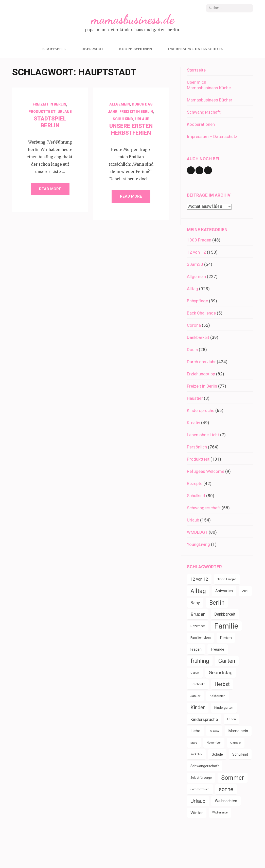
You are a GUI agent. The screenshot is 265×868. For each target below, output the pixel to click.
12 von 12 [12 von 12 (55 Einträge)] (199, 579)
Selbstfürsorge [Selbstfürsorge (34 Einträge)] (201, 778)
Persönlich (197, 447)
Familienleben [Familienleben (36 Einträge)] (201, 638)
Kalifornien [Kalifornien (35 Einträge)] (218, 696)
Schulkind (123, 119)
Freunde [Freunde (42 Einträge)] (218, 649)
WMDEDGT (197, 532)
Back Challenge (201, 313)
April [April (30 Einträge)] (245, 591)
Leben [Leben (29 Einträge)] (232, 719)
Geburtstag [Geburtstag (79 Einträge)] (221, 673)
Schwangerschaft (204, 112)
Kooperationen (135, 49)
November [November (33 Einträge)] (214, 743)
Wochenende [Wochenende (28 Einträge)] (220, 813)
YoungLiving (198, 544)
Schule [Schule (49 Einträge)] (217, 754)
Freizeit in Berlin (49, 104)
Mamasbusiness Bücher (210, 100)
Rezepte (195, 483)
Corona (194, 325)
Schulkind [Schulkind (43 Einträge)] (240, 754)
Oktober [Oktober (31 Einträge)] (236, 743)
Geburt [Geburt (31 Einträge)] (195, 673)
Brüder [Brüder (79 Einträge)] (198, 614)
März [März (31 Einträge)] (194, 743)
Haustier (195, 398)
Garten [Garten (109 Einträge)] (227, 661)
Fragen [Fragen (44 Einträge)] (196, 649)
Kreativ (193, 423)
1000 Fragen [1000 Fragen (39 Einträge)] (227, 579)
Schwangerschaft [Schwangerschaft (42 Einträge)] (205, 766)
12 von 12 (196, 252)
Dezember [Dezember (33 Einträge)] (198, 626)
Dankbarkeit (198, 337)
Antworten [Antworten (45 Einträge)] (224, 591)
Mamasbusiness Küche (209, 88)
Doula (192, 350)
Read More (50, 189)
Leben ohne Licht (203, 435)
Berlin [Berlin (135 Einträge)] (217, 603)
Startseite (54, 49)
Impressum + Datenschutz (195, 49)
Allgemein (120, 104)
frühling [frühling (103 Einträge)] (200, 661)
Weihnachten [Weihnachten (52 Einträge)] (226, 801)
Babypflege (197, 301)
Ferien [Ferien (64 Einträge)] (226, 638)
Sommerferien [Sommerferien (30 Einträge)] (200, 789)
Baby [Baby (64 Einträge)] (195, 603)
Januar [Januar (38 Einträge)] (195, 696)
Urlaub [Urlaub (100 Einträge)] (198, 801)
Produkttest (42, 112)
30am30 (195, 264)
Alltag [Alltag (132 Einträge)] (198, 591)
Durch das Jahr (201, 362)
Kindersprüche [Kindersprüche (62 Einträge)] (204, 719)
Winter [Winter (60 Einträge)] (197, 813)
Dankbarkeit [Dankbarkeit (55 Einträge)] (225, 614)
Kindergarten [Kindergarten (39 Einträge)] (224, 708)
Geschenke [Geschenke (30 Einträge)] (198, 684)
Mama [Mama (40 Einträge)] (214, 731)
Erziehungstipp (201, 374)
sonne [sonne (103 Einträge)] (226, 789)
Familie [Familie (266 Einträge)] (226, 626)
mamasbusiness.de (133, 19)
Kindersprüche (201, 410)
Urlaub (65, 112)
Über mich (92, 49)
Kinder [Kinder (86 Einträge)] (198, 708)
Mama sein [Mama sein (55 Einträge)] (238, 731)
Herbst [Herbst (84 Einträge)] (222, 684)
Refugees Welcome (206, 471)
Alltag (192, 289)
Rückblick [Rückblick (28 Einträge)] (196, 754)
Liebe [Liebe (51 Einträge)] (195, 731)
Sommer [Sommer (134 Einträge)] (233, 778)
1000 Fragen (199, 240)
